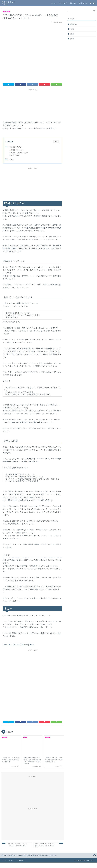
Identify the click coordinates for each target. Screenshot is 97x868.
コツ (11, 645)
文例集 (72, 34)
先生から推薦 (16, 155)
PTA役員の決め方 (16, 147)
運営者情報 (73, 3)
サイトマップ (63, 3)
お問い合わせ (83, 3)
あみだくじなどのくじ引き (20, 153)
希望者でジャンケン (18, 150)
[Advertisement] (32, 105)
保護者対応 (6, 12)
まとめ (12, 159)
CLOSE (56, 142)
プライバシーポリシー (10, 860)
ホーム (54, 3)
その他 (72, 39)
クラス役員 (25, 645)
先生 (6, 645)
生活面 (72, 29)
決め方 (32, 645)
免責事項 (21, 860)
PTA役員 (17, 645)
